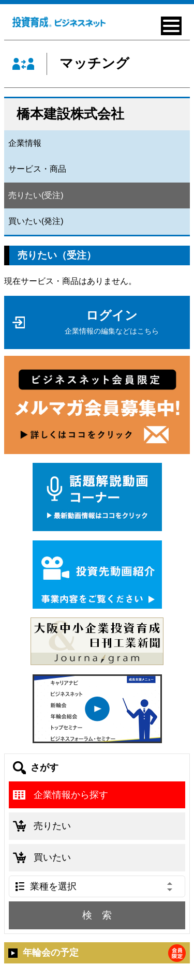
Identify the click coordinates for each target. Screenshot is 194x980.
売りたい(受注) (36, 195)
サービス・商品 (37, 169)
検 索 (97, 915)
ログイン (112, 322)
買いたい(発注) (36, 221)
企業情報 (25, 143)
